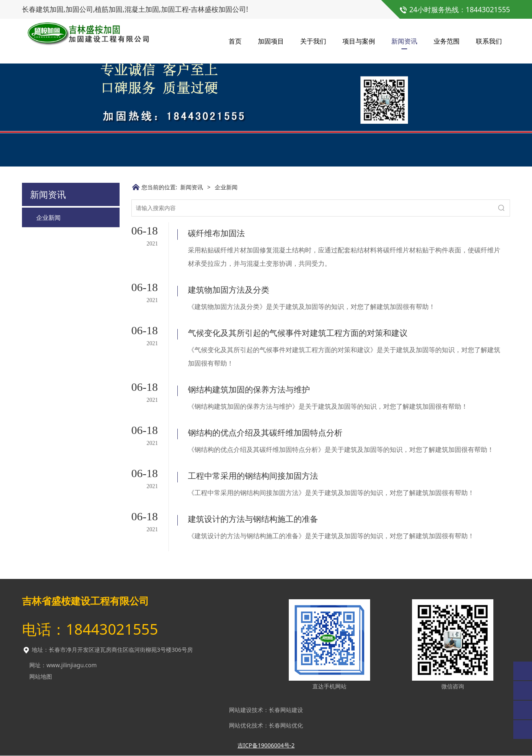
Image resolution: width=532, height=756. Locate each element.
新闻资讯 (404, 41)
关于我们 (313, 41)
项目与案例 (359, 41)
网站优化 (240, 725)
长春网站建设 (286, 710)
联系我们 (489, 41)
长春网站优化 (286, 725)
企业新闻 (48, 280)
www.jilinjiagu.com (72, 665)
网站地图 (41, 676)
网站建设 (240, 710)
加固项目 (271, 41)
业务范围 (447, 41)
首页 (235, 41)
